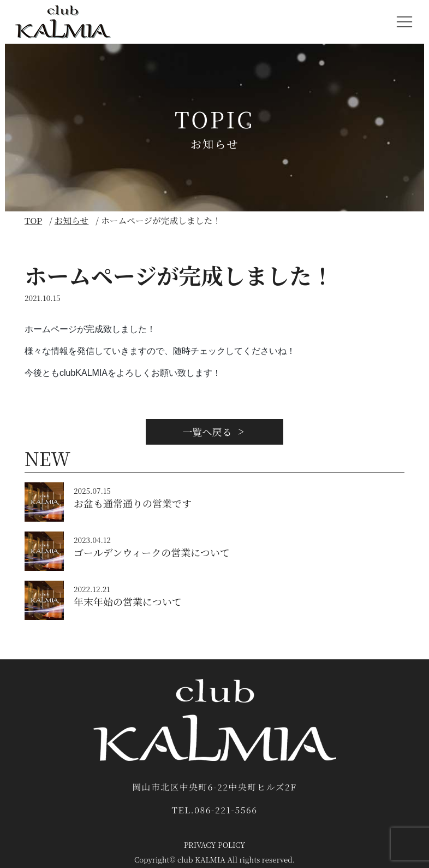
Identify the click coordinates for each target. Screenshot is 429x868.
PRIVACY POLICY (215, 845)
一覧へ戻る (214, 432)
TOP (33, 220)
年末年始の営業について (128, 601)
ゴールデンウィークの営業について (152, 552)
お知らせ (72, 220)
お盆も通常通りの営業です (133, 503)
